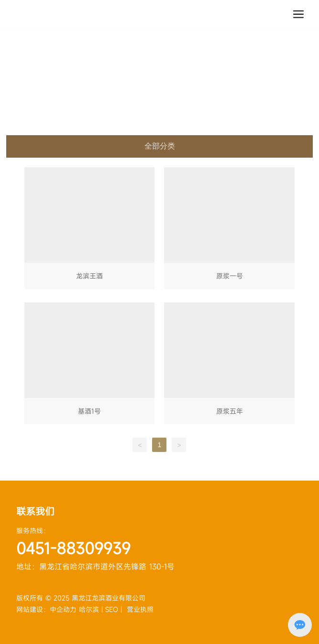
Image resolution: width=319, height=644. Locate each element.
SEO (112, 609)
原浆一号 (229, 230)
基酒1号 (89, 365)
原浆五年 (229, 365)
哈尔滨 (89, 609)
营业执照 (140, 609)
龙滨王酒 (89, 230)
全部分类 (160, 146)
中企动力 (64, 609)
